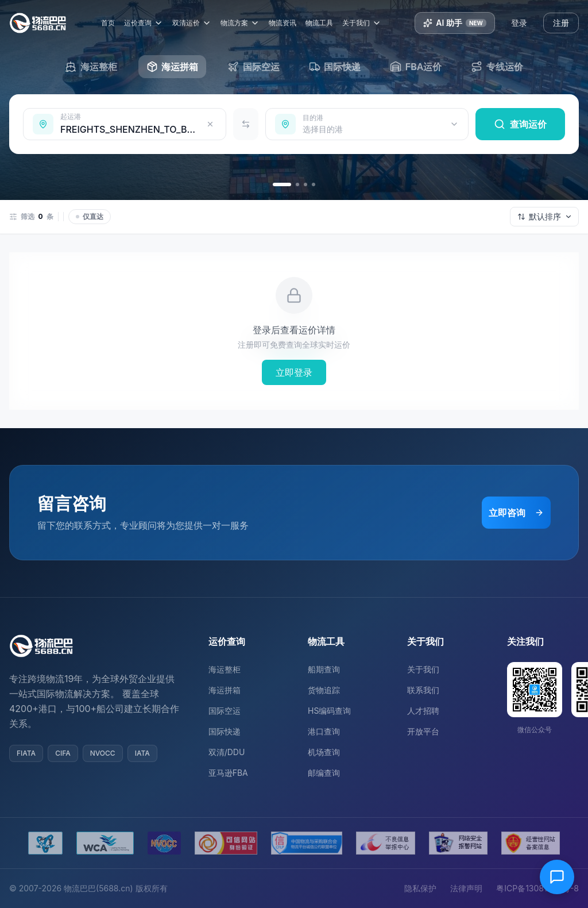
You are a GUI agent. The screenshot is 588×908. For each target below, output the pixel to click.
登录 (519, 23)
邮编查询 (324, 773)
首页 (111, 23)
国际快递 (225, 731)
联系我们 (423, 690)
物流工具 (323, 23)
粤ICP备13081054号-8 (537, 888)
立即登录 (294, 372)
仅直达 (90, 216)
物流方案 (243, 23)
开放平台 (423, 731)
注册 (561, 23)
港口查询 (324, 731)
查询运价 (520, 124)
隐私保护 (420, 888)
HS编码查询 (329, 711)
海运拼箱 (225, 690)
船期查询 (324, 669)
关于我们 (365, 23)
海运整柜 (225, 669)
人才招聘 (423, 711)
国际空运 (225, 711)
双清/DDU (227, 752)
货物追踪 (324, 690)
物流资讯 (286, 23)
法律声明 (466, 888)
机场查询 (324, 752)
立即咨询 (516, 513)
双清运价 (195, 23)
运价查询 (147, 23)
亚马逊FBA (228, 773)
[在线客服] (557, 877)
